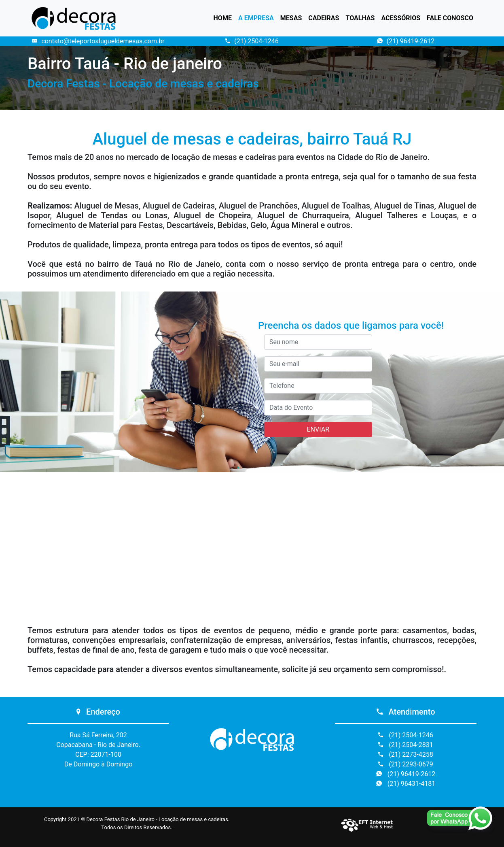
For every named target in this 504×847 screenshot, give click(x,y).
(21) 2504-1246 (252, 41)
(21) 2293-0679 (406, 764)
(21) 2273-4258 (406, 754)
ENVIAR (318, 429)
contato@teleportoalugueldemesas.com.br (98, 41)
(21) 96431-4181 (406, 784)
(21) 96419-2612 (406, 41)
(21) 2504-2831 (406, 745)
